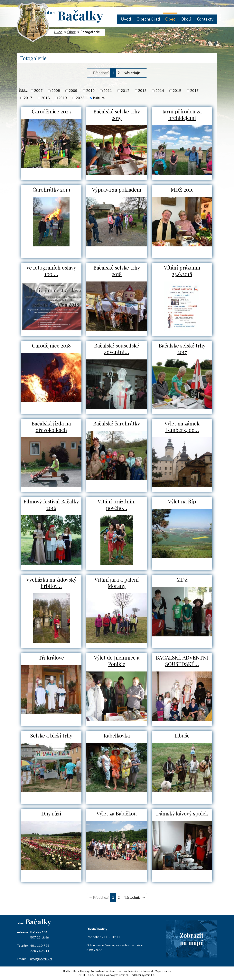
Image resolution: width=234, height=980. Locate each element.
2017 (28, 98)
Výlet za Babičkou (117, 813)
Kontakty (205, 19)
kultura (99, 98)
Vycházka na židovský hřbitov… (51, 583)
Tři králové (51, 658)
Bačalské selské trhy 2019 (117, 115)
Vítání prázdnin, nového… (117, 505)
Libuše (182, 736)
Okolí (186, 19)
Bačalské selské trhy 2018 (117, 271)
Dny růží (51, 813)
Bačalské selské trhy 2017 (182, 349)
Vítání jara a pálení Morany (117, 583)
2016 (194, 91)
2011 (108, 91)
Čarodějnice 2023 (51, 112)
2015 (177, 91)
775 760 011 (40, 951)
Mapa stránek (163, 971)
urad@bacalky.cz (41, 959)
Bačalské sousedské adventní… (117, 349)
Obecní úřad (148, 19)
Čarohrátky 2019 (51, 190)
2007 (38, 91)
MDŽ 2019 (182, 190)
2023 (80, 98)
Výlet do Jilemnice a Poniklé (117, 661)
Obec (170, 19)
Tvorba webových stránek (112, 975)
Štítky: (23, 90)
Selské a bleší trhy (51, 736)
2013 (142, 91)
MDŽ (182, 580)
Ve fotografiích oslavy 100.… (51, 271)
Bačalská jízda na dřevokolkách (51, 427)
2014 (160, 91)
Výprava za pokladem (117, 190)
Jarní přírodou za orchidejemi (182, 115)
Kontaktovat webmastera (106, 971)
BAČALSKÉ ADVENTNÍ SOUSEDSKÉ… (182, 661)
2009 (73, 91)
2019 (63, 98)
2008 (56, 91)
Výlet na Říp (182, 502)
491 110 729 (40, 946)
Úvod (126, 19)
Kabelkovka (117, 736)
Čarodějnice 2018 (51, 346)
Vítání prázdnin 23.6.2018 (182, 271)
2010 (90, 91)
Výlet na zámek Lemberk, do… (182, 427)
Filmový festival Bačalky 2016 (51, 505)
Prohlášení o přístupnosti (138, 971)
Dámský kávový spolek (182, 813)
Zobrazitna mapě (190, 941)
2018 (45, 98)
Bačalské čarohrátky (117, 423)
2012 (125, 91)
